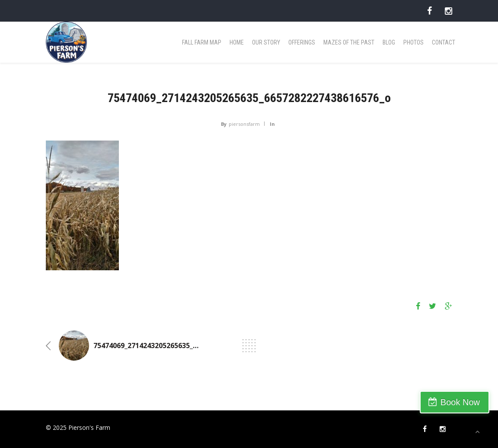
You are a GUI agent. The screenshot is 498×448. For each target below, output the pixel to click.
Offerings (302, 42)
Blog (389, 42)
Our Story (266, 42)
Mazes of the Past (349, 42)
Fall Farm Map (202, 42)
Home (237, 42)
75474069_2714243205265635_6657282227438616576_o (184, 346)
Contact (444, 42)
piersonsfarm (244, 124)
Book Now (460, 402)
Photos (413, 42)
